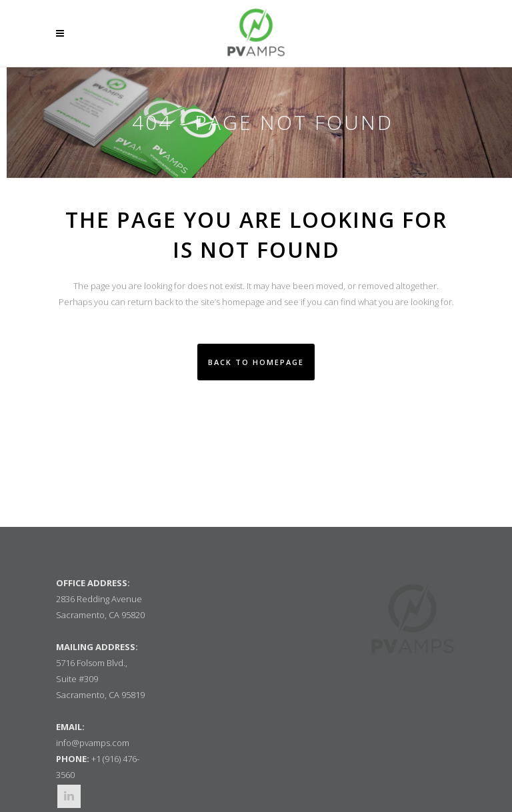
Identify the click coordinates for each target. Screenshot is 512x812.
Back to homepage (256, 362)
